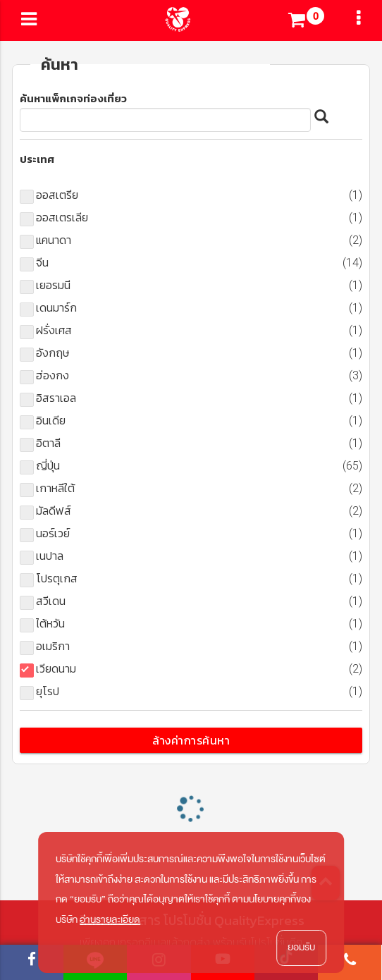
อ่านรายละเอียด (110, 920)
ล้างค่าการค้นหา (191, 740)
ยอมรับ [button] (301, 947)
